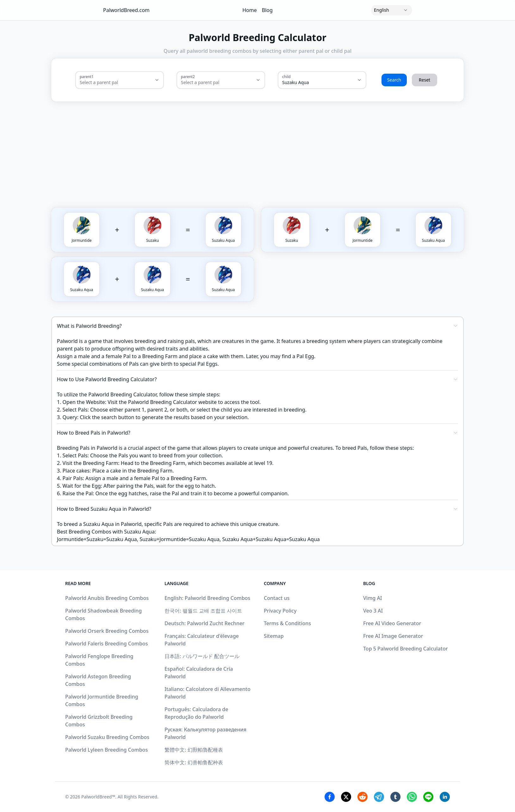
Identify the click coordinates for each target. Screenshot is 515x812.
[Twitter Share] (346, 797)
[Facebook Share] (330, 797)
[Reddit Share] (363, 797)
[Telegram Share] (379, 797)
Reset (425, 80)
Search (394, 80)
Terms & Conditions (287, 623)
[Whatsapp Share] (412, 797)
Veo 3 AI (373, 611)
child (286, 76)
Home (250, 10)
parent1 (87, 76)
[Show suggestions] (157, 80)
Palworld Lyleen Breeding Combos (106, 750)
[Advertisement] (288, 148)
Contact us (277, 598)
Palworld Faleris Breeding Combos (106, 644)
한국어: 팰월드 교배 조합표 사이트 (203, 611)
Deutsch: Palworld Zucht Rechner (205, 623)
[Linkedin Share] (445, 797)
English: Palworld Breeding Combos (207, 598)
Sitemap (274, 636)
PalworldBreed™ (98, 797)
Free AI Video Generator (392, 623)
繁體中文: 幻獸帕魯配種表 (194, 750)
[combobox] (111, 82)
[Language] (392, 10)
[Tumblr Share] (395, 797)
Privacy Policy (280, 611)
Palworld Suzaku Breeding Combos (107, 737)
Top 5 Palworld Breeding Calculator (405, 649)
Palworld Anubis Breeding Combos (107, 598)
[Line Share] (428, 797)
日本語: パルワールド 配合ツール (202, 656)
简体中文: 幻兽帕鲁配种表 (194, 762)
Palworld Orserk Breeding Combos (107, 631)
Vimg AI (373, 598)
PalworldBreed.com (126, 10)
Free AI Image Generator (393, 636)
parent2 (188, 76)
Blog (267, 10)
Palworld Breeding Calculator (163, 402)
